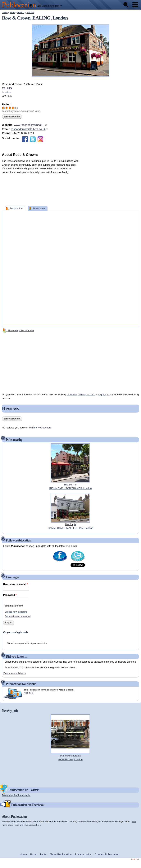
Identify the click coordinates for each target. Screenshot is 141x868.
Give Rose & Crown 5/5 (17, 108)
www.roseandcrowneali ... (31, 125)
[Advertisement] (110, 181)
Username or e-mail (15, 584)
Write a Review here (40, 428)
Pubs (12, 12)
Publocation (16, 208)
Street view (39, 208)
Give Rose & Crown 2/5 (7, 108)
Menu (135, 5)
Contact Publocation (107, 854)
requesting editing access (81, 395)
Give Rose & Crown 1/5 (4, 108)
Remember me (15, 606)
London (21, 12)
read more (29, 693)
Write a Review (12, 117)
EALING (30, 12)
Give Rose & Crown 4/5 (13, 108)
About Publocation (61, 854)
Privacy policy (83, 854)
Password (10, 595)
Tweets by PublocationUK (16, 795)
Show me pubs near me (21, 330)
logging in (104, 395)
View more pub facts (14, 673)
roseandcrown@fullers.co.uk (29, 129)
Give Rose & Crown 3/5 (10, 108)
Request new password (18, 616)
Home (5, 12)
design (135, 859)
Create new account (16, 612)
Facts (43, 854)
